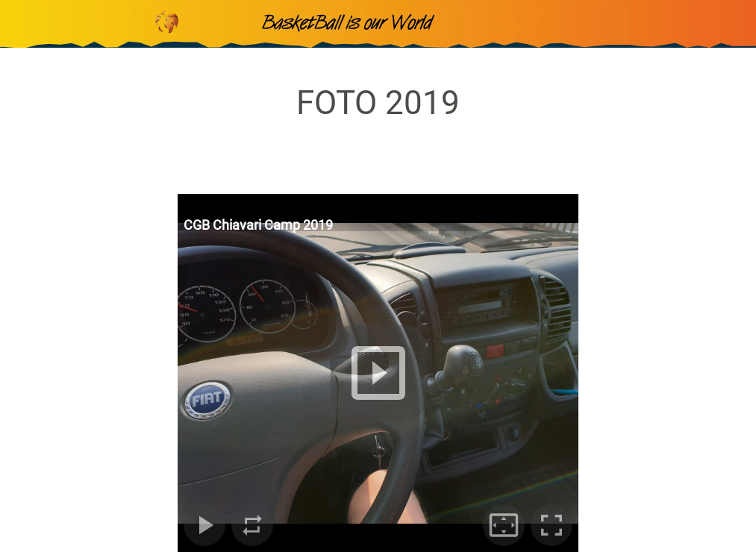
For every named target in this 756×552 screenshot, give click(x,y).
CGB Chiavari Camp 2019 (258, 225)
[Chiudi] (24, 24)
